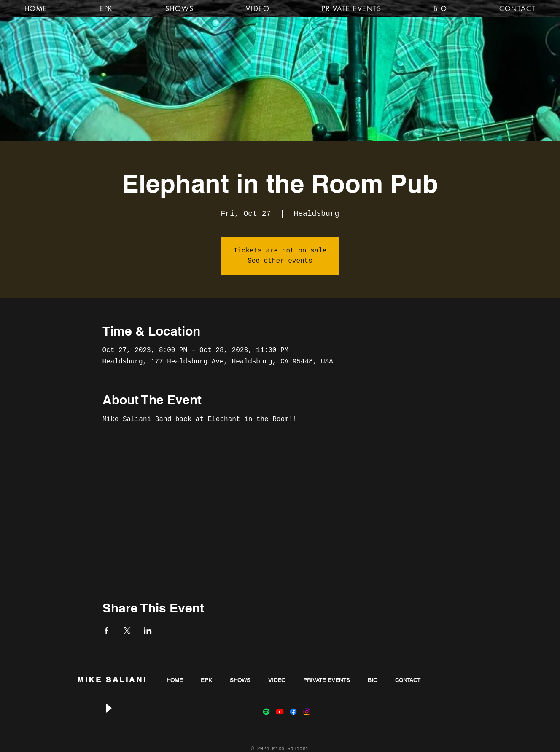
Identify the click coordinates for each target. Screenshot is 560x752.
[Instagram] (307, 712)
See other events (280, 261)
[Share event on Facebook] (106, 631)
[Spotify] (266, 712)
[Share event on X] (127, 631)
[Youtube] (280, 712)
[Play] (108, 708)
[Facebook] (293, 712)
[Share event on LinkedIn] (148, 631)
